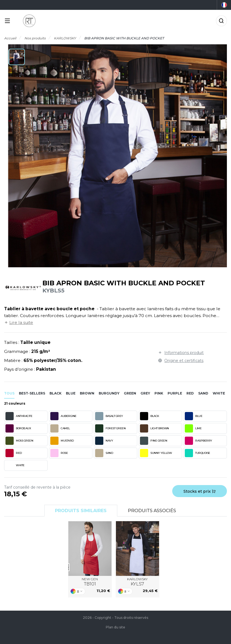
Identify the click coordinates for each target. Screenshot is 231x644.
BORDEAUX (18, 428)
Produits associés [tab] (152, 511)
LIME (193, 428)
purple (175, 393)
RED (14, 453)
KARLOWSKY (137, 582)
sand (203, 393)
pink (159, 393)
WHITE (15, 465)
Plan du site (116, 627)
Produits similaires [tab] (81, 511)
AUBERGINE (63, 416)
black (55, 393)
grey (145, 393)
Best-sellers (32, 393)
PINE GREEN (153, 441)
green (130, 393)
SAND (104, 453)
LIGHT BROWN (154, 428)
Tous (9, 393)
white (219, 393)
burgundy (109, 393)
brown (87, 393)
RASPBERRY (198, 441)
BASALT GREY (109, 416)
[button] (17, 57)
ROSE (59, 453)
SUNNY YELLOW (156, 453)
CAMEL (60, 428)
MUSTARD (62, 441)
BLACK (150, 416)
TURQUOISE (198, 453)
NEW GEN (90, 582)
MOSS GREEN (19, 441)
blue (71, 393)
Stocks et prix (200, 491)
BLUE (194, 416)
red (190, 393)
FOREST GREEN (110, 428)
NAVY (104, 441)
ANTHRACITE (19, 416)
